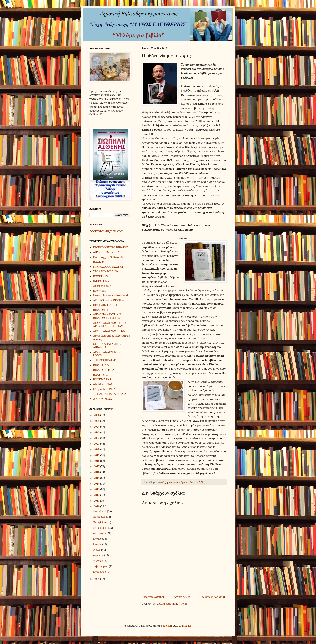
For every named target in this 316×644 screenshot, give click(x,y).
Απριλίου (99, 555)
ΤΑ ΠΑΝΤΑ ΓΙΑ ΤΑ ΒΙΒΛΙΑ (110, 394)
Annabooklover (102, 286)
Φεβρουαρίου (101, 566)
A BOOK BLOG (103, 399)
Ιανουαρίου (100, 572)
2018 (97, 461)
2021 (97, 444)
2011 (97, 501)
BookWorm (100, 291)
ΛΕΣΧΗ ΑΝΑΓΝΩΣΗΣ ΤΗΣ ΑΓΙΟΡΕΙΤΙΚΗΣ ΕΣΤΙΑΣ (110, 325)
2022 (97, 438)
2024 (97, 427)
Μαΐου (97, 550)
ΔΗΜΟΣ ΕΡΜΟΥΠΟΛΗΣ (108, 252)
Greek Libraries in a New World (111, 295)
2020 (97, 449)
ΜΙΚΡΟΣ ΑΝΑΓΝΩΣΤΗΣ (108, 267)
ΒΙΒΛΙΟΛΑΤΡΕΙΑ (104, 370)
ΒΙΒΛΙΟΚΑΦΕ (102, 365)
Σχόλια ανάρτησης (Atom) (172, 604)
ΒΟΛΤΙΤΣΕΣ (101, 375)
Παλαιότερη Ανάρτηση (213, 597)
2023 (97, 432)
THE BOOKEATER (105, 360)
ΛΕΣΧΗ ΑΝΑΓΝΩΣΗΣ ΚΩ (109, 331)
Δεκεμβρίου (100, 511)
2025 (97, 421)
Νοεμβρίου (100, 517)
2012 (97, 495)
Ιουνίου (98, 544)
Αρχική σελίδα (182, 597)
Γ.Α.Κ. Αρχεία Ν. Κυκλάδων (109, 257)
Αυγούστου (100, 533)
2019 (97, 455)
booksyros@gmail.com (107, 231)
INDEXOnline (101, 281)
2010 (97, 506)
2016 (97, 472)
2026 (97, 415)
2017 (97, 467)
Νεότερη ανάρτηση (154, 597)
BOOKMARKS (102, 379)
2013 (97, 489)
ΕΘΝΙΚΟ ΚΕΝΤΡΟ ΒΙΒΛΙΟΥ (111, 247)
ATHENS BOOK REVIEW (109, 300)
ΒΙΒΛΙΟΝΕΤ (101, 310)
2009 (97, 579)
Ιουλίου (98, 539)
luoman (167, 626)
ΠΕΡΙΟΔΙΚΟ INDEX (105, 305)
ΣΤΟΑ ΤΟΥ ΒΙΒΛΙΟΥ (106, 271)
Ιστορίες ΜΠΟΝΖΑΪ (105, 389)
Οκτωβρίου (100, 522)
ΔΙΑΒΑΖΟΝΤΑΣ (103, 384)
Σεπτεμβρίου (100, 528)
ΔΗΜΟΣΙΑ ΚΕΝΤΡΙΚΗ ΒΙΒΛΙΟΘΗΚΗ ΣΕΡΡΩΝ (108, 316)
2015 (97, 478)
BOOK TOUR (101, 262)
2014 (97, 484)
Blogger (186, 626)
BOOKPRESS (101, 276)
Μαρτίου (98, 561)
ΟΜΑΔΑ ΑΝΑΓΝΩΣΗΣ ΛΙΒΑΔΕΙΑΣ (107, 346)
